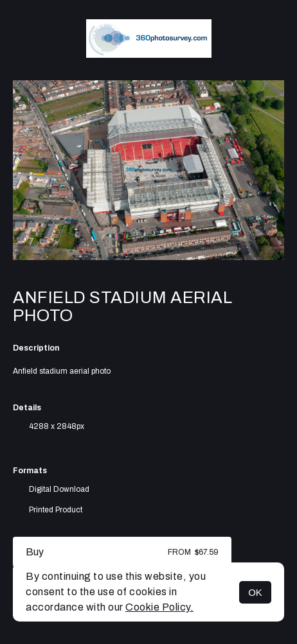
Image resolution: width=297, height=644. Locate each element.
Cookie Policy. (159, 607)
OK (255, 592)
